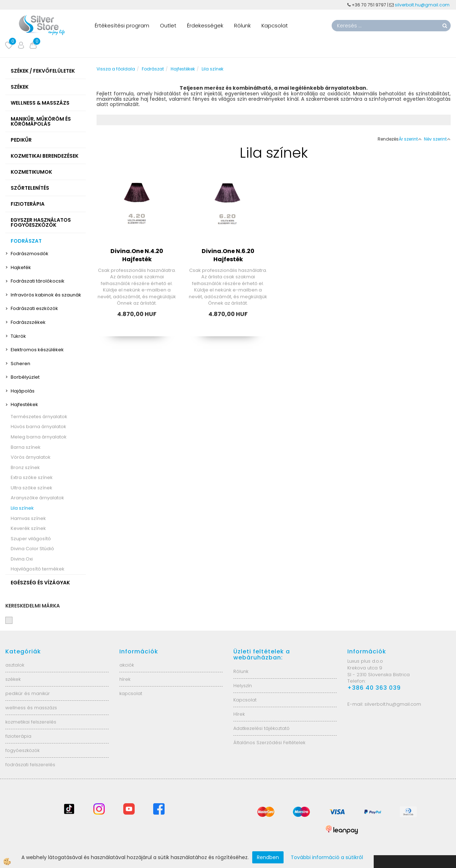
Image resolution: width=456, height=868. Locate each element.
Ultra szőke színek (32, 488)
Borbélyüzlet (25, 377)
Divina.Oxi (22, 559)
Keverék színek (28, 528)
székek (13, 679)
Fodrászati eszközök (34, 308)
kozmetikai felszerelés (31, 722)
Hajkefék (21, 267)
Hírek (239, 714)
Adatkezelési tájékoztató (261, 728)
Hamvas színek (28, 518)
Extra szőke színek (32, 477)
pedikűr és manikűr (28, 693)
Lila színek (22, 508)
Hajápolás (23, 391)
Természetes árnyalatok (39, 417)
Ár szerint (410, 139)
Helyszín (243, 686)
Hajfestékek (24, 404)
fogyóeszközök (22, 750)
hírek (125, 679)
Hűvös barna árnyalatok (38, 427)
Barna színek (26, 447)
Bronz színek (25, 467)
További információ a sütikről (327, 857)
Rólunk (242, 25)
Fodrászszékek (28, 322)
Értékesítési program (122, 25)
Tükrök (18, 336)
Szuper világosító (31, 539)
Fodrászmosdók (30, 254)
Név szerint (437, 139)
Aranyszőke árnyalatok (37, 498)
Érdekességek (205, 25)
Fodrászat (153, 69)
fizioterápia (18, 736)
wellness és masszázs (31, 708)
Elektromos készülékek (37, 350)
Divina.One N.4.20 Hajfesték (137, 255)
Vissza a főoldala (116, 69)
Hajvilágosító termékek (38, 569)
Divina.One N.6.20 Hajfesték (228, 255)
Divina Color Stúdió (32, 549)
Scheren (20, 364)
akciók (127, 665)
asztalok (15, 665)
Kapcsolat (275, 25)
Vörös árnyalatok (31, 457)
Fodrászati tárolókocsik (38, 281)
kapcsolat (131, 693)
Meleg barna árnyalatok (39, 437)
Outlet (168, 25)
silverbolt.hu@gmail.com (423, 5)
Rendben (268, 857)
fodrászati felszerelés (30, 765)
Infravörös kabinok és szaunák (46, 295)
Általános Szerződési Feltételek (269, 743)
